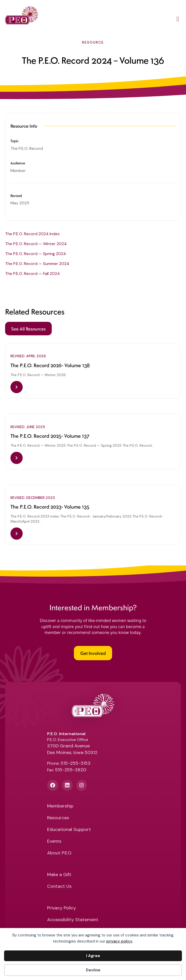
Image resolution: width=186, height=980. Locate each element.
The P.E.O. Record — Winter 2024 (36, 244)
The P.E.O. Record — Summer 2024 (37, 264)
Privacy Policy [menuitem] (62, 908)
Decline (93, 970)
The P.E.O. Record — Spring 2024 (36, 254)
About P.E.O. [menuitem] (59, 853)
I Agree (93, 956)
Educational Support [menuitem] (69, 830)
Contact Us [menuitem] (59, 887)
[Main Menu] (178, 20)
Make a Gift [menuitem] (59, 875)
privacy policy (119, 941)
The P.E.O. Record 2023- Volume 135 (50, 507)
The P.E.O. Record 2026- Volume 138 (50, 365)
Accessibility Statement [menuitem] (73, 920)
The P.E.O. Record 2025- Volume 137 (50, 436)
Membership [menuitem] (60, 806)
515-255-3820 (71, 770)
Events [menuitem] (54, 842)
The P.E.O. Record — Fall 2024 (32, 274)
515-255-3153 (76, 763)
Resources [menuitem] (58, 818)
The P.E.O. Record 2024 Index (32, 234)
